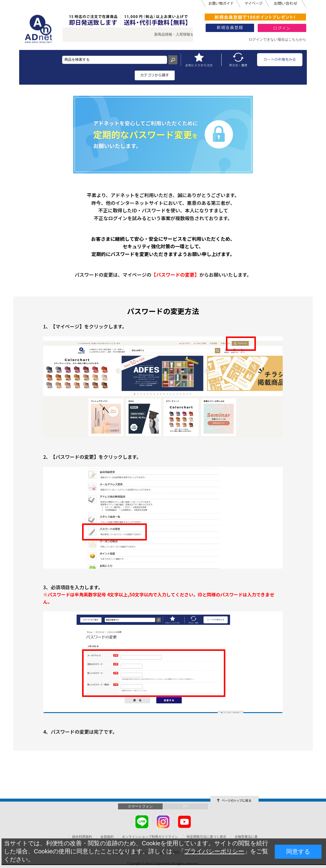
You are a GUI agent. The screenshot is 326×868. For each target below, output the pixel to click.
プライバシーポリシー (214, 851)
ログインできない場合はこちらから (277, 39)
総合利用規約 (82, 837)
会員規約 (107, 837)
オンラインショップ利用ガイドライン (150, 837)
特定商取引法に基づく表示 (206, 837)
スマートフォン (140, 806)
